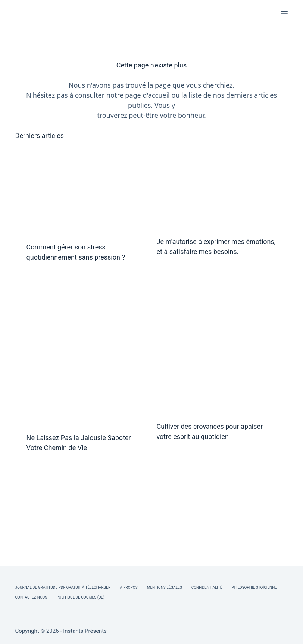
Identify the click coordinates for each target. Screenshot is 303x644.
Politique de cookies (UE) (80, 597)
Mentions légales (165, 588)
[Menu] (284, 14)
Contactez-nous (31, 597)
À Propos (129, 588)
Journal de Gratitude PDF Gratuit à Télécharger (63, 588)
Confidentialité (207, 588)
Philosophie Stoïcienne (254, 588)
